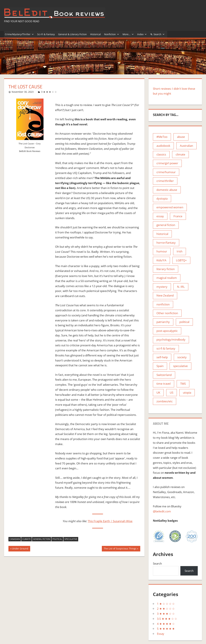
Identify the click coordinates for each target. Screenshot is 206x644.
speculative (71, 539)
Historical (95, 34)
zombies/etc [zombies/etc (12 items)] (165, 401)
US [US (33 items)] (172, 393)
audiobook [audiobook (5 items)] (163, 146)
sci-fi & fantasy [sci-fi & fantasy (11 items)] (166, 348)
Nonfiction (112, 34)
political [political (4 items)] (184, 322)
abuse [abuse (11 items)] (181, 137)
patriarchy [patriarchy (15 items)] (163, 322)
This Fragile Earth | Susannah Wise (110, 521)
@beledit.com (162, 511)
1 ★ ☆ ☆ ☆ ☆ (166, 604)
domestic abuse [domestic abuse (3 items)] (167, 190)
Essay (161, 634)
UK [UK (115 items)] (158, 393)
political (57, 539)
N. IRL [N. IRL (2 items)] (181, 287)
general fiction (42, 539)
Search (159, 34)
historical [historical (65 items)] (162, 234)
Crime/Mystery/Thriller (19, 34)
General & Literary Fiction (72, 34)
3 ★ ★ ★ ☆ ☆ (49, 92)
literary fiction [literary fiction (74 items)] (166, 269)
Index (142, 34)
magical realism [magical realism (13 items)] (167, 278)
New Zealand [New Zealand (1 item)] (165, 295)
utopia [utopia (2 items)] (187, 393)
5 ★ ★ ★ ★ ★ (166, 629)
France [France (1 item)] (178, 216)
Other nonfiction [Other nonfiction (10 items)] (167, 313)
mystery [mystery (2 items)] (162, 287)
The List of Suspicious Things (120, 549)
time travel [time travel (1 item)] (164, 384)
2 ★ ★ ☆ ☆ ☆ (166, 609)
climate (26, 539)
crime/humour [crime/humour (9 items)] (166, 172)
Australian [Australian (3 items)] (186, 146)
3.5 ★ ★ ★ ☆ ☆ (167, 619)
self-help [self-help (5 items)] (162, 357)
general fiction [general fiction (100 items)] (166, 225)
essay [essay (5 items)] (160, 216)
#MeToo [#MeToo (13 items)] (162, 137)
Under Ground (20, 549)
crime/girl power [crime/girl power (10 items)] (167, 163)
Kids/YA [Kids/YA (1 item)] (161, 260)
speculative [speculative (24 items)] (180, 366)
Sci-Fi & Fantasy (46, 34)
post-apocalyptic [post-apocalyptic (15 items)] (167, 331)
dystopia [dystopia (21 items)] (162, 198)
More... (128, 34)
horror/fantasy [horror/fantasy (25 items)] (166, 243)
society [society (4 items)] (182, 357)
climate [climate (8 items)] (180, 154)
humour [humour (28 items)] (162, 251)
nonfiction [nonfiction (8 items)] (163, 304)
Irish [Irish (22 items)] (180, 251)
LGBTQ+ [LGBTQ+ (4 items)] (181, 260)
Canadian (15, 539)
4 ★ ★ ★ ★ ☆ (166, 624)
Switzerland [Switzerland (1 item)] (164, 375)
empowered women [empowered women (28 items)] (170, 207)
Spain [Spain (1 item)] (160, 366)
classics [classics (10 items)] (161, 154)
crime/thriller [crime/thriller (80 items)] (165, 181)
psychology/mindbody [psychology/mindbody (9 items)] (171, 340)
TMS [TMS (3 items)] (183, 384)
